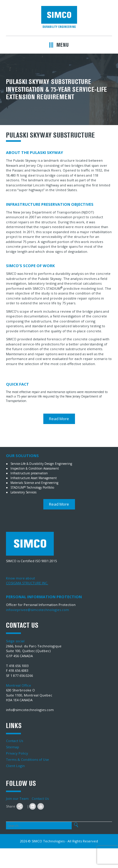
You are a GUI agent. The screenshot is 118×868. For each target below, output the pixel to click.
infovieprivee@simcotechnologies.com (37, 610)
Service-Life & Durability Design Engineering (41, 464)
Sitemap (13, 747)
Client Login (15, 766)
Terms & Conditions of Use (27, 759)
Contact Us (14, 741)
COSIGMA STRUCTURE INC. (27, 583)
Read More (59, 419)
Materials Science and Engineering (34, 483)
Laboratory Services (23, 492)
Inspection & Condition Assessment (35, 468)
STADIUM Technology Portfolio (32, 487)
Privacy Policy (17, 753)
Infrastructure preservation (29, 473)
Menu (59, 45)
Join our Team (17, 798)
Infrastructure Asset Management (34, 478)
